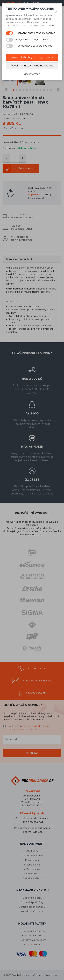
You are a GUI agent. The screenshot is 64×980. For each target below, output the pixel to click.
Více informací (32, 74)
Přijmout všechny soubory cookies (32, 57)
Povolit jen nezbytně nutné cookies (32, 66)
